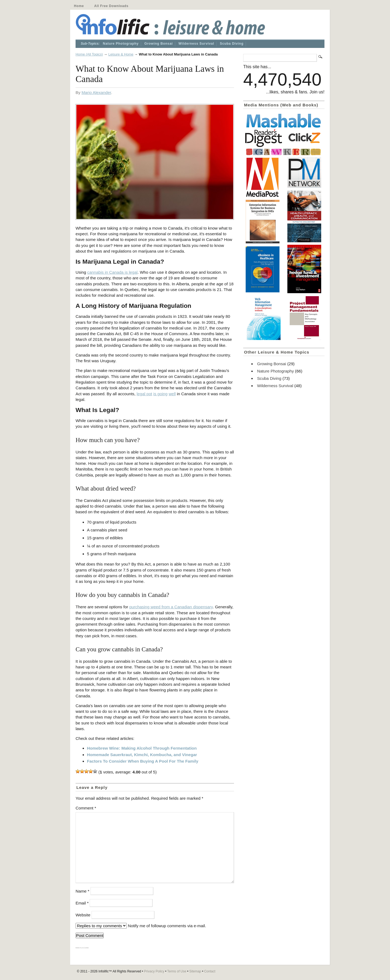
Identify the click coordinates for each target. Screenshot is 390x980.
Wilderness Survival (196, 44)
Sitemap (195, 971)
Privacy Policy (154, 971)
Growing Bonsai (159, 44)
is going (160, 394)
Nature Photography (121, 44)
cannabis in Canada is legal (112, 272)
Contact (210, 971)
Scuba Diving (232, 44)
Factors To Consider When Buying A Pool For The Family (143, 761)
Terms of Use (177, 971)
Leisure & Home (121, 54)
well (172, 394)
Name (82, 891)
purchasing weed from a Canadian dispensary (171, 607)
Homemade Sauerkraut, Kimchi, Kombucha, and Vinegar (142, 755)
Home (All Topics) (89, 54)
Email (82, 903)
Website (83, 915)
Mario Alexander (96, 92)
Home (79, 6)
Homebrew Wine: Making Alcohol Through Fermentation (142, 748)
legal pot (144, 394)
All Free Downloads (111, 6)
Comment (86, 808)
